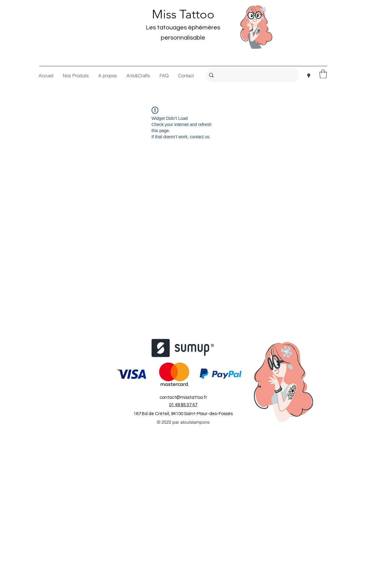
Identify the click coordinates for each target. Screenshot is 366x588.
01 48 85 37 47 (183, 405)
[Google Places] (309, 76)
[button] (323, 74)
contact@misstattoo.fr (183, 397)
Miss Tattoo (183, 14)
